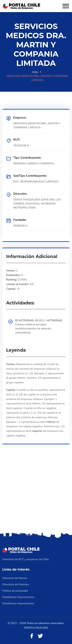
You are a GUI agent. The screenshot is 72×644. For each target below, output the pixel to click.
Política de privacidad (15, 591)
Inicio (35, 72)
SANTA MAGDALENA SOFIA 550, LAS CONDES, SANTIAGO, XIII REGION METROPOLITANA (37, 204)
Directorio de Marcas (15, 578)
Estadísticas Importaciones (18, 603)
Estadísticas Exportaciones (18, 597)
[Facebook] (32, 636)
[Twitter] (40, 636)
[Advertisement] (36, 494)
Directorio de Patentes (16, 584)
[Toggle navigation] (66, 6)
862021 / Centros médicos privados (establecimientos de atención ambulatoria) (39, 327)
